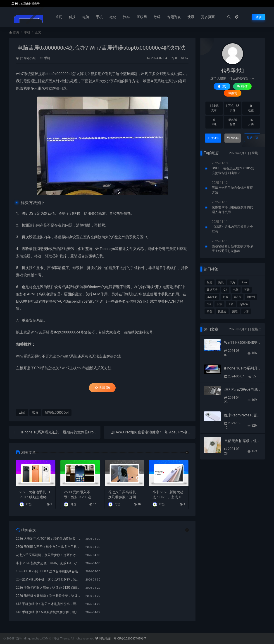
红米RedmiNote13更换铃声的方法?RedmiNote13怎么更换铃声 (243, 415)
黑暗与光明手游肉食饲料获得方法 (232, 190)
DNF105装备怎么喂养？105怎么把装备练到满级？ (233, 171)
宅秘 (113, 17)
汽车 (126, 17)
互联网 (142, 17)
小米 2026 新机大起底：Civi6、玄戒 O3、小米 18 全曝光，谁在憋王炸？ (169, 495)
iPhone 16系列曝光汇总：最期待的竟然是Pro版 (59, 432)
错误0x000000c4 (57, 413)
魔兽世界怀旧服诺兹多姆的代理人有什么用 (232, 210)
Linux (244, 282)
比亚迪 (222, 311)
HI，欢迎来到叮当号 (25, 4)
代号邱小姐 (28, 58)
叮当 (29, 504)
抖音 (226, 297)
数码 (157, 17)
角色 (210, 311)
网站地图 (103, 638)
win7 (20, 74)
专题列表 (174, 17)
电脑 (86, 17)
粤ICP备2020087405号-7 (130, 638)
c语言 (238, 297)
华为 (232, 282)
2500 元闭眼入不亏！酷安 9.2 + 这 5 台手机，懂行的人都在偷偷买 (80, 495)
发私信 (233, 138)
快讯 (191, 17)
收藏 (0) (102, 388)
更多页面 (208, 17)
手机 (99, 17)
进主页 (252, 138)
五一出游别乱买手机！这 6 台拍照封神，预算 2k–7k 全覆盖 (48, 579)
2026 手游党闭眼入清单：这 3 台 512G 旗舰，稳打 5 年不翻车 (48, 588)
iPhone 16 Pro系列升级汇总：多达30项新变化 (243, 368)
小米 (246, 311)
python (243, 304)
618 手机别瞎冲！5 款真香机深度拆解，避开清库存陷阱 (48, 612)
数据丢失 (212, 290)
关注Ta (213, 138)
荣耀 (235, 311)
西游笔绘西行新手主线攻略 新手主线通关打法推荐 (233, 249)
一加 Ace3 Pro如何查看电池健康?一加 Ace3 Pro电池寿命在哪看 (158, 432)
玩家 (219, 304)
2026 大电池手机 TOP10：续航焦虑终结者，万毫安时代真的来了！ (36, 495)
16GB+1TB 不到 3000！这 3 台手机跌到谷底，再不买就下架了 (48, 571)
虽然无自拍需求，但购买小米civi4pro (243, 441)
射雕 (210, 282)
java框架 (212, 297)
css (209, 304)
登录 (258, 17)
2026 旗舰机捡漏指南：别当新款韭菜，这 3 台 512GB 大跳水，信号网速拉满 (48, 596)
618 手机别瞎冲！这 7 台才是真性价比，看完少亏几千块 (48, 604)
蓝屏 (35, 74)
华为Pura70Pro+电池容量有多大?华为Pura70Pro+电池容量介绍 (243, 390)
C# (225, 290)
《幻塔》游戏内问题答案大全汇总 (232, 229)
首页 (59, 17)
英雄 (247, 290)
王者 (231, 304)
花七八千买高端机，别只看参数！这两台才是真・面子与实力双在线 (124, 495)
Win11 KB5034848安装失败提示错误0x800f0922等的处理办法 (243, 343)
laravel (251, 297)
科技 (72, 17)
